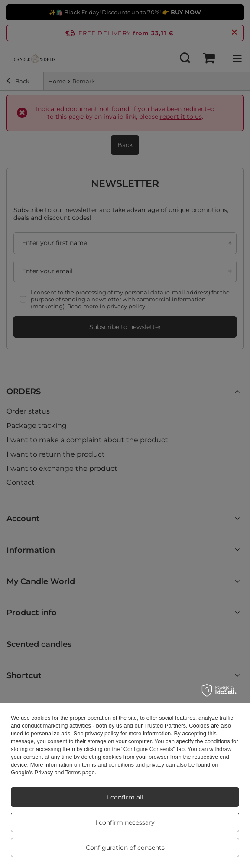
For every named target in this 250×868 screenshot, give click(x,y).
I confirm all (125, 797)
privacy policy (102, 733)
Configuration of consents (125, 848)
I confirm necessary (125, 822)
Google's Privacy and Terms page (53, 772)
